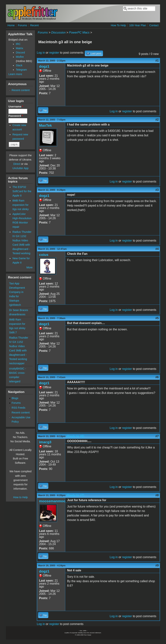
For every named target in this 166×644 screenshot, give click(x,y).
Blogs (15, 398)
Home (11, 25)
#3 (157, 190)
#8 (157, 495)
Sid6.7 (13, 332)
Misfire (20, 57)
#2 (157, 120)
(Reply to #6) (75, 436)
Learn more (15, 74)
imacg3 (45, 442)
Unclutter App (20, 168)
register (54, 53)
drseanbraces (17, 314)
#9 (157, 566)
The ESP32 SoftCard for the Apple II (22, 191)
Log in (41, 53)
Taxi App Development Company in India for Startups (17, 292)
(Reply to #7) (75, 495)
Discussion (58, 32)
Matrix (19, 48)
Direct (17, 164)
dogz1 (44, 66)
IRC (18, 44)
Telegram (21, 70)
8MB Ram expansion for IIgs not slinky (21, 205)
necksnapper (17, 363)
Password (16, 116)
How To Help (118, 25)
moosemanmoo (52, 501)
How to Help (20, 497)
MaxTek (45, 125)
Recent (34, 25)
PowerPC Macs (79, 32)
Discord (20, 53)
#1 (157, 61)
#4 (157, 249)
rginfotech (15, 305)
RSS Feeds (19, 408)
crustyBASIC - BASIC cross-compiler (17, 373)
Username (16, 107)
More (29, 267)
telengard (15, 381)
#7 (157, 436)
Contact (154, 25)
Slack (19, 65)
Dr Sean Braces (19, 310)
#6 (157, 377)
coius (44, 255)
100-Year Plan (138, 25)
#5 (157, 318)
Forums (22, 25)
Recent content (21, 90)
